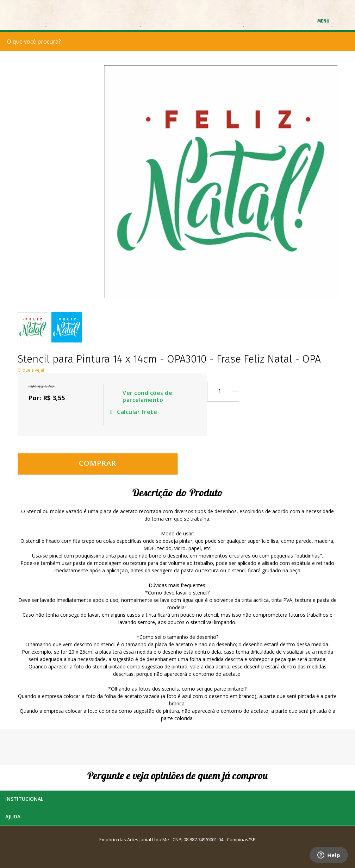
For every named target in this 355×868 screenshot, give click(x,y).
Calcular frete (135, 412)
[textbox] (179, 41)
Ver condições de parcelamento (147, 397)
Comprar (98, 463)
